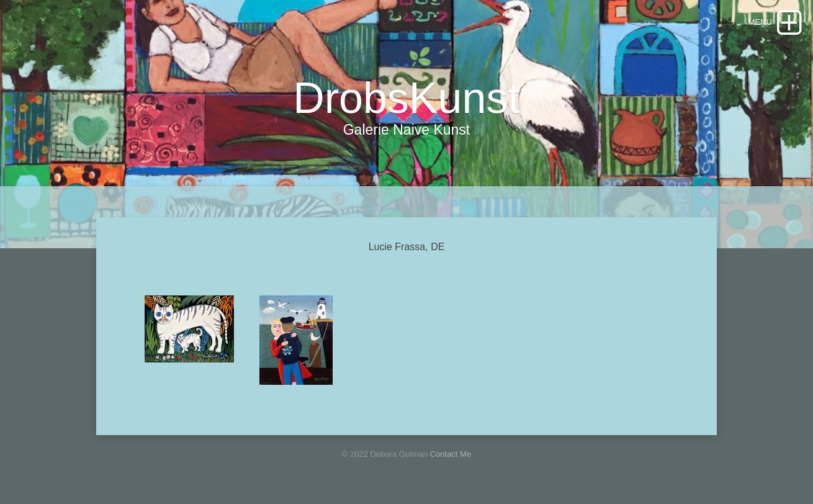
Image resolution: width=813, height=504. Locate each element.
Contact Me (451, 454)
